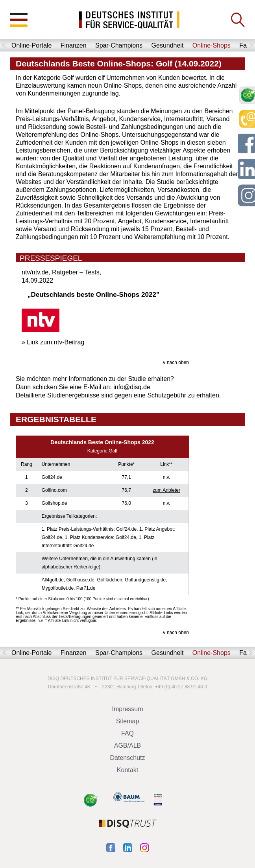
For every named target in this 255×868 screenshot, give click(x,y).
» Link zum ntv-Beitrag (53, 342)
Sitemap (128, 721)
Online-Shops (212, 45)
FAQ (128, 733)
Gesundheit (168, 45)
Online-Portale (31, 45)
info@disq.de (132, 387)
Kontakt (128, 770)
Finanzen (74, 45)
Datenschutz (128, 758)
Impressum (127, 709)
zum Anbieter (166, 490)
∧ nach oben (176, 362)
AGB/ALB (128, 746)
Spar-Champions (119, 45)
